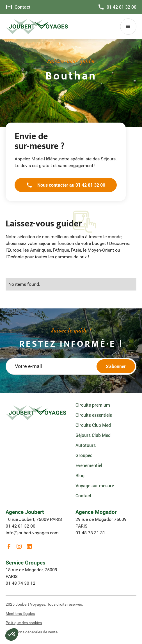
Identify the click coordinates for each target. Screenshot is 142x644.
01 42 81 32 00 (20, 526)
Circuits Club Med (93, 425)
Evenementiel (89, 465)
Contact (83, 496)
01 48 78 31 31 (90, 533)
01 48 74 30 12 (20, 583)
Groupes (84, 455)
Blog (80, 475)
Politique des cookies (24, 623)
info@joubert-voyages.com (32, 533)
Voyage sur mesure (95, 485)
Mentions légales (20, 613)
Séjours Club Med (93, 435)
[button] (128, 27)
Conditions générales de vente (32, 632)
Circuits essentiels (94, 415)
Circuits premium (93, 405)
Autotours (86, 445)
